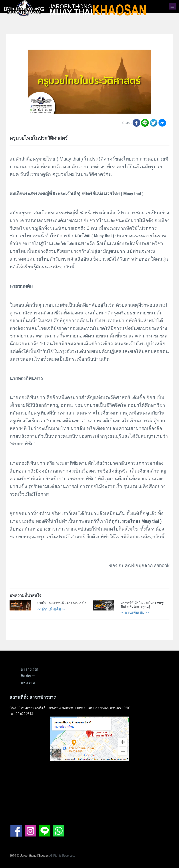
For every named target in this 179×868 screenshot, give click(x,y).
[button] (172, 6)
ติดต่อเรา (28, 676)
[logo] (73, 8)
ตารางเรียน (30, 669)
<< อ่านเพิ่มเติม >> (51, 609)
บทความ (28, 683)
